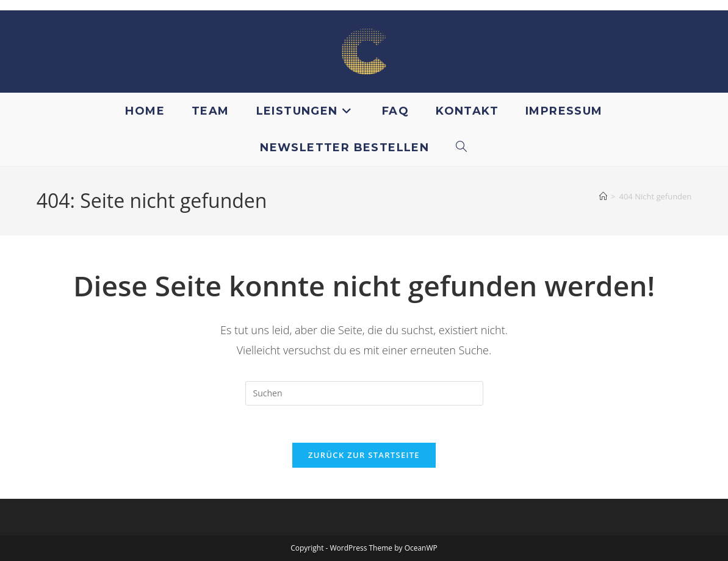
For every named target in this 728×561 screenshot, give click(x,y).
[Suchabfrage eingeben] (364, 393)
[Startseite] (603, 196)
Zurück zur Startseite (364, 455)
